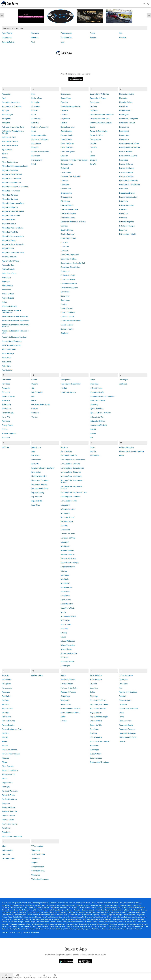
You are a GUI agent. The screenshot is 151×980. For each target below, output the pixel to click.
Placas (5, 762)
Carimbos (64, 115)
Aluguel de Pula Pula (10, 232)
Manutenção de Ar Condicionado (73, 460)
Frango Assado (66, 33)
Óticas (122, 456)
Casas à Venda (66, 139)
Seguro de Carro (96, 713)
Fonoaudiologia (8, 413)
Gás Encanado (37, 392)
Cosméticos (65, 292)
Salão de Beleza (8, 42)
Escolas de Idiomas (127, 168)
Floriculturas (7, 409)
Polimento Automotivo (10, 791)
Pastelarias (6, 696)
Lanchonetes (7, 38)
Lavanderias (36, 472)
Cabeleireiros (66, 94)
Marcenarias (65, 513)
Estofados (123, 218)
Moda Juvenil (66, 600)
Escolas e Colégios (126, 176)
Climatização (66, 201)
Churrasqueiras (66, 193)
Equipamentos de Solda (128, 156)
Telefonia (123, 696)
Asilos (4, 302)
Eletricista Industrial (127, 94)
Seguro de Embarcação (99, 717)
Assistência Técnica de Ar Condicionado (12, 311)
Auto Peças (6, 366)
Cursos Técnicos (67, 325)
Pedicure (5, 700)
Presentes (6, 803)
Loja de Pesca (37, 497)
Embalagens (124, 115)
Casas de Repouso (68, 152)
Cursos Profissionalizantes (71, 321)
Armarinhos (6, 277)
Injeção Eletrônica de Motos (100, 413)
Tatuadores (123, 684)
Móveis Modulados (68, 641)
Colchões (64, 226)
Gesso (34, 400)
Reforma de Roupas (68, 692)
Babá (33, 94)
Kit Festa (5, 447)
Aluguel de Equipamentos (12, 183)
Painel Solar (7, 680)
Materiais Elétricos (68, 554)
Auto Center (7, 358)
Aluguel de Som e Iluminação (13, 244)
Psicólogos (6, 828)
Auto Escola (7, 362)
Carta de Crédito (67, 135)
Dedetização (95, 102)
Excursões (123, 230)
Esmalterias (124, 189)
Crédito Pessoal (67, 308)
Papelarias (6, 692)
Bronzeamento (37, 160)
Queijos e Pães (37, 676)
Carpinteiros (65, 119)
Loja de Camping (38, 493)
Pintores (5, 746)
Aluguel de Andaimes (10, 162)
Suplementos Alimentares (99, 762)
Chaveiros (64, 181)
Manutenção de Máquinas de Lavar (74, 493)
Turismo (122, 741)
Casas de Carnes (67, 143)
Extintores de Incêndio (128, 234)
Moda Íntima (65, 596)
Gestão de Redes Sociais (41, 405)
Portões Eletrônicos (9, 799)
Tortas (122, 717)
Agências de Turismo (10, 141)
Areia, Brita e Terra (9, 273)
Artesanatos (7, 290)
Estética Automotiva (127, 205)
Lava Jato (35, 464)
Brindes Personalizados (40, 152)
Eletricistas (123, 98)
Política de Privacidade (31, 933)
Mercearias (65, 575)
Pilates (5, 741)
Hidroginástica (66, 380)
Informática (94, 405)
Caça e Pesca (66, 98)
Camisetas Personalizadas (71, 106)
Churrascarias (66, 189)
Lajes (33, 451)
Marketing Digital (67, 522)
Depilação (94, 111)
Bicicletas (35, 123)
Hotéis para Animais (68, 392)
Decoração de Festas (98, 98)
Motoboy (93, 38)
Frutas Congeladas (9, 433)
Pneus (4, 779)
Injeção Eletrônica (97, 409)
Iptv (91, 438)
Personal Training (9, 721)
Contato (5, 933)
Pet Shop (6, 733)
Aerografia (6, 123)
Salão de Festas (96, 680)
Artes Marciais (7, 286)
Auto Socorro (7, 370)
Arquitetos (6, 282)
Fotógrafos (6, 421)
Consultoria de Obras (69, 259)
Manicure (64, 447)
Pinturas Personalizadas (11, 754)
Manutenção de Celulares (70, 464)
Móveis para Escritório (69, 653)
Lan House (35, 456)
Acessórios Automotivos (11, 102)
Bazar (34, 115)
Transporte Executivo (127, 729)
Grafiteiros (35, 413)
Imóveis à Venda (96, 388)
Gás (121, 33)
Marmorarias (65, 530)
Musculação (65, 666)
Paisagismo (6, 684)
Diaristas (93, 143)
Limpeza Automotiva (39, 476)
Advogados (6, 119)
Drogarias (94, 160)
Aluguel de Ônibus (9, 224)
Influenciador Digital (97, 400)
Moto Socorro (66, 624)
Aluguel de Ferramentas (11, 191)
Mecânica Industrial (68, 567)
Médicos (64, 571)
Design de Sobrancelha (99, 131)
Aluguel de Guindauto (10, 199)
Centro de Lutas (67, 164)
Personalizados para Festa (12, 729)
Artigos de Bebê (8, 298)
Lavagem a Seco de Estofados (43, 468)
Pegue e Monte (8, 709)
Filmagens (6, 400)
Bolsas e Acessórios (39, 135)
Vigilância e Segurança (40, 879)
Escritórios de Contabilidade (130, 185)
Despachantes (95, 139)
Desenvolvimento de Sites (100, 119)
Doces (92, 156)
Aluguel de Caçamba (10, 170)
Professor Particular (9, 812)
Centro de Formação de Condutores (74, 160)
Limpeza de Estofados (40, 480)
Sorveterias (94, 746)
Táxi (33, 42)
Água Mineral (7, 33)
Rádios (63, 676)
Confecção (65, 247)
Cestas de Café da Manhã (70, 176)
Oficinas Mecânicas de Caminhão (132, 451)
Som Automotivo (96, 737)
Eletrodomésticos (126, 102)
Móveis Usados (66, 649)
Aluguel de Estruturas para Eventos (15, 187)
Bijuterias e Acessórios (40, 127)
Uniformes (6, 854)
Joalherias (123, 384)
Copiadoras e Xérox (68, 279)
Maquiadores (66, 505)
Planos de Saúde (8, 775)
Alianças (5, 158)
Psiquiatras (6, 832)
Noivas (93, 447)
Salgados (93, 684)
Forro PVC (6, 417)
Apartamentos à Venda (11, 261)
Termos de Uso (15, 933)
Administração (7, 115)
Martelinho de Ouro (68, 538)
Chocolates (65, 185)
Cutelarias (64, 333)
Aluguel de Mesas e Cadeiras (13, 211)
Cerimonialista (66, 172)
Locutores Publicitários (40, 489)
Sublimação (94, 750)
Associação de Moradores (12, 341)
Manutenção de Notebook (70, 497)
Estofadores (124, 213)
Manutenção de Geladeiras (71, 472)
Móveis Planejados (68, 645)
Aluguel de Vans (8, 249)
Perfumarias (7, 717)
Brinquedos (36, 156)
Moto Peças (65, 620)
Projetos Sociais (8, 820)
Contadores (65, 271)
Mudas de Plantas (67, 662)
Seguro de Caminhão (98, 709)
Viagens (34, 863)
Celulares (64, 156)
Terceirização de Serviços (129, 709)
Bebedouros (36, 119)
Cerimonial (65, 168)
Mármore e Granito (68, 534)
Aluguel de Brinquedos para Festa (15, 166)
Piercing (5, 737)
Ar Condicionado (8, 269)
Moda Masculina (67, 604)
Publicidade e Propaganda (12, 836)
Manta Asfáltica (66, 451)
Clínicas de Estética (68, 218)
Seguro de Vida (96, 725)
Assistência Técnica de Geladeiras (15, 316)
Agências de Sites (9, 137)
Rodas (63, 717)
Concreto (64, 242)
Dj (91, 152)
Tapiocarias (124, 680)
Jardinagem (124, 380)
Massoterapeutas (67, 550)
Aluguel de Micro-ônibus (11, 216)
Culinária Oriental (67, 317)
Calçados (64, 102)
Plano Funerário (8, 766)
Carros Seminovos (68, 127)
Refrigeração (66, 696)
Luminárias (35, 505)
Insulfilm (93, 429)
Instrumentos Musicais (98, 425)
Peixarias (6, 713)
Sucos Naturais (96, 754)
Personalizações (8, 725)
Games (34, 380)
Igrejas (92, 380)
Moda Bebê (65, 583)
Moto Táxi (64, 629)
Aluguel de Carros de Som (12, 174)
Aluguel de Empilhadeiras (12, 178)
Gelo (33, 396)
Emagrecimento (125, 111)
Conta (55, 976)
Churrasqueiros (66, 197)
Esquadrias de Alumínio (128, 197)
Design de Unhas (96, 135)
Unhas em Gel (7, 850)
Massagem (65, 542)
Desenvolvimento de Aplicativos (102, 115)
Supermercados (96, 758)
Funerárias (6, 438)
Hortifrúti (64, 388)
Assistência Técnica (9, 306)
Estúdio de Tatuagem (127, 226)
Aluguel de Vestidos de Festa (13, 253)
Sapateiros (94, 688)
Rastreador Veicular (68, 680)
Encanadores (124, 131)
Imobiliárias (94, 384)
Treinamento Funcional (128, 737)
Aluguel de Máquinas (10, 207)
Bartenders (35, 106)
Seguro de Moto (96, 721)
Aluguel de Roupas (9, 240)
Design (93, 127)
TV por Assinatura (126, 676)
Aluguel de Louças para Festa (13, 203)
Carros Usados (66, 131)
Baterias (34, 111)
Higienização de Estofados (71, 384)
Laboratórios (36, 447)
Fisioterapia (6, 405)
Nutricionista (95, 456)
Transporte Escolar (126, 725)
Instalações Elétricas (98, 421)
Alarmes (5, 154)
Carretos (64, 123)
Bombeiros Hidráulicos (40, 139)
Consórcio (64, 251)
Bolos (33, 131)
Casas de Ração (67, 148)
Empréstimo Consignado (129, 119)
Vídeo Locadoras (38, 867)
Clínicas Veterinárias (68, 213)
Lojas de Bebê (37, 501)
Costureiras (65, 296)
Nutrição (93, 451)
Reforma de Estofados (69, 688)
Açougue (5, 111)
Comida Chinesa (67, 230)
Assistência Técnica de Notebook (14, 337)
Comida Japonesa (67, 234)
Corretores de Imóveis (69, 284)
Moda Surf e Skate (68, 608)
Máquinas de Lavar (68, 509)
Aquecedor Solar (8, 265)
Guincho (34, 417)
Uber (63, 42)
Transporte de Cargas (127, 733)
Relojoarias (65, 700)
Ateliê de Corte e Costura (12, 345)
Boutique (35, 148)
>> (149, 15)
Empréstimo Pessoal (127, 123)
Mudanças (65, 658)
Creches (64, 304)
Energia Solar (124, 135)
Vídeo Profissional (38, 871)
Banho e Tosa (36, 98)
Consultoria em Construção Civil (73, 263)
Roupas (64, 721)
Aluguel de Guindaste (10, 195)
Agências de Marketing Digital (13, 127)
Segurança (94, 696)
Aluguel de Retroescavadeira (13, 236)
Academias (6, 94)
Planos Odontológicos (10, 770)
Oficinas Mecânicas (127, 447)
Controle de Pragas (68, 275)
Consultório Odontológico (70, 267)
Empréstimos (124, 127)
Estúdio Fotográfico (127, 222)
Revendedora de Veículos (70, 709)
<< (2, 15)
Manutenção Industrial (69, 456)
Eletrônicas (123, 106)
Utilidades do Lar (8, 858)
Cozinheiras (65, 300)
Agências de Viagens (10, 145)
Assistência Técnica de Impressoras (16, 321)
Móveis (63, 637)
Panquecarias (7, 688)
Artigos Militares (8, 294)
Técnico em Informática (128, 692)
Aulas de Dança (8, 354)
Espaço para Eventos (127, 193)
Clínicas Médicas (67, 205)
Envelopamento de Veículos (130, 148)
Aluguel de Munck (9, 220)
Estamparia (124, 201)
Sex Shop (94, 733)
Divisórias (94, 148)
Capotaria (64, 111)
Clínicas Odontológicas (69, 209)
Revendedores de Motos (70, 713)
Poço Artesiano (8, 783)
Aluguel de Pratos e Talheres (13, 228)
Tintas (122, 713)
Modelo (63, 612)
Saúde (92, 692)
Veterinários (36, 858)
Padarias (5, 676)
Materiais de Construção (70, 563)
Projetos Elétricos (9, 816)
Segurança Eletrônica (98, 700)
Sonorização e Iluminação (100, 741)
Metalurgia (65, 579)
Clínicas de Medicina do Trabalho (73, 222)
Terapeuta (123, 704)
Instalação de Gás (97, 417)
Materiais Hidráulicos (69, 559)
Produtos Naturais (9, 807)
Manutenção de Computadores (72, 468)
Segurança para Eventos (99, 704)
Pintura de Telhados (9, 750)
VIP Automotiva (37, 846)
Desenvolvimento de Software (101, 123)
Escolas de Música (126, 172)
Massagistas (65, 546)
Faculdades (6, 380)
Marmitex (35, 38)
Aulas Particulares (9, 349)
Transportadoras (125, 721)
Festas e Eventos (9, 396)
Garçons (34, 384)
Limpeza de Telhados (39, 484)
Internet (93, 433)
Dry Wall (93, 164)
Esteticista (123, 209)
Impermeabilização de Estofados (102, 396)
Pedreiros (6, 704)
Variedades (36, 850)
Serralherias (94, 729)
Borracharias (36, 143)
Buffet (34, 164)
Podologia (6, 787)
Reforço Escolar (67, 684)
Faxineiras (6, 388)
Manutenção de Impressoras (71, 476)
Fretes (92, 33)
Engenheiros (124, 139)
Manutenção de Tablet (69, 501)
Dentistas (93, 106)
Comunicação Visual (68, 238)
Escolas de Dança (126, 164)
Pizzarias (123, 38)
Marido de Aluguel (67, 517)
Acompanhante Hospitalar (12, 106)
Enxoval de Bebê (126, 152)
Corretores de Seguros (69, 288)
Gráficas (34, 409)
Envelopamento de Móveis (129, 143)
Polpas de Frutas (8, 795)
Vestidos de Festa (38, 854)
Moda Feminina (66, 38)
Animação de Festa (9, 257)
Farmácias (35, 33)
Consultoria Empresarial (70, 255)
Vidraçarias (36, 875)
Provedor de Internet (10, 824)
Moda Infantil (66, 592)
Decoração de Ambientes (99, 94)
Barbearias (35, 102)
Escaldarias (124, 160)
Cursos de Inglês (67, 329)
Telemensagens (125, 700)
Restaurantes (66, 704)
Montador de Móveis (68, 616)
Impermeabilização (97, 392)
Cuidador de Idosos (68, 312)
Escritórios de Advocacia (128, 181)
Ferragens (6, 392)
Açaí (4, 98)
